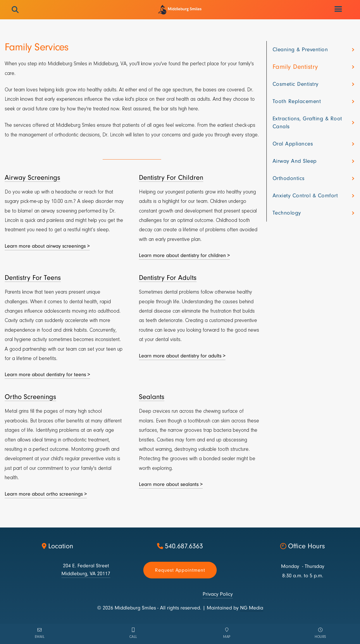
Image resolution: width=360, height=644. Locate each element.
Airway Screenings (32, 178)
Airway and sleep (295, 161)
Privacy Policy (218, 594)
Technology (287, 213)
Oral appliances (293, 144)
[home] (180, 10)
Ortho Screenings (30, 397)
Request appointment (180, 570)
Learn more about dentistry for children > (184, 255)
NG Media (252, 608)
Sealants (152, 397)
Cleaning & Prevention (300, 49)
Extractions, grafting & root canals (307, 123)
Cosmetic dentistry (296, 84)
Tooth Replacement (297, 101)
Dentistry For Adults (168, 278)
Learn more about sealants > (171, 484)
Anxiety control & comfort (305, 196)
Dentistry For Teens (33, 278)
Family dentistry (295, 67)
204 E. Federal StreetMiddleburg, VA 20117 (86, 570)
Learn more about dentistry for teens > (47, 375)
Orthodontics (289, 178)
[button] (339, 9)
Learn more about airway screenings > (47, 246)
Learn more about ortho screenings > (46, 494)
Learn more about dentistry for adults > (182, 356)
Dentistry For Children (171, 178)
